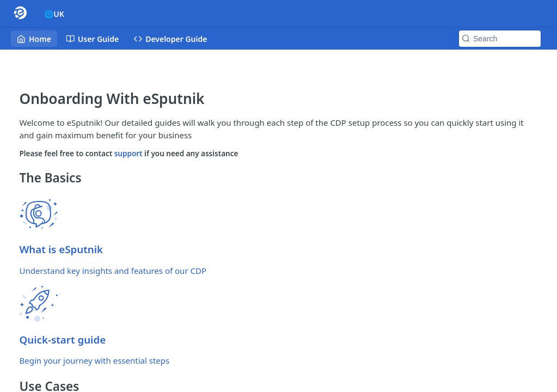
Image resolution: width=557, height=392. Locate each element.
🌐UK (54, 14)
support (129, 154)
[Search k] (500, 39)
